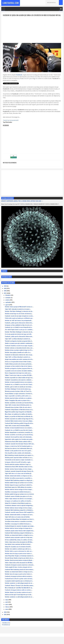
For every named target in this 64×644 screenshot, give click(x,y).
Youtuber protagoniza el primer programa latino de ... (19, 371)
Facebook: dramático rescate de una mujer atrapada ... (19, 349)
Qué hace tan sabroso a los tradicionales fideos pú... (19, 451)
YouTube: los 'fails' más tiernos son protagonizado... (19, 323)
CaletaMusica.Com (6, 626)
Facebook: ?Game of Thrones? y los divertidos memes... (19, 588)
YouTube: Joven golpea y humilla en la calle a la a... (18, 355)
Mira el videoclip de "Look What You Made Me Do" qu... (19, 591)
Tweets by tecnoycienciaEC (11, 123)
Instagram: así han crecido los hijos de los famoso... (19, 369)
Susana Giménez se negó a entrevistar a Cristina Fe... (19, 397)
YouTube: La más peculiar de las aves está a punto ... (19, 454)
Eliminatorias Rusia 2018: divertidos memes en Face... (19, 470)
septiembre (8, 305)
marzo (7, 607)
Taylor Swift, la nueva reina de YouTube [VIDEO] (17, 428)
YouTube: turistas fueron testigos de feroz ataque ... (19, 472)
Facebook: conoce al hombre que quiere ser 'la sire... (19, 499)
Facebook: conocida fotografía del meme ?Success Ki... (19, 474)
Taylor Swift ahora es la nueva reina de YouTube (17, 520)
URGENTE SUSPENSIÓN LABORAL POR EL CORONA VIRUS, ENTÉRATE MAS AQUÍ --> (22, 204)
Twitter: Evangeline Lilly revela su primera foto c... (18, 403)
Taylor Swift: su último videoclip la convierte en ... (18, 342)
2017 (5, 296)
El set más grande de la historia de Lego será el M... (19, 337)
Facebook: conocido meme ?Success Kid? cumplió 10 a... (20, 515)
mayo (7, 603)
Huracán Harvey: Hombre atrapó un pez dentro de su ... (19, 561)
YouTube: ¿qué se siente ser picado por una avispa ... (19, 390)
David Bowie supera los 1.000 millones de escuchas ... (19, 490)
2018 (5, 294)
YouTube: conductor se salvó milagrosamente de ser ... (19, 586)
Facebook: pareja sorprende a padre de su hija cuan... (19, 540)
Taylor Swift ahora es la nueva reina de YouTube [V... (18, 477)
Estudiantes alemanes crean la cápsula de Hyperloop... (19, 508)
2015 (5, 618)
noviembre (8, 301)
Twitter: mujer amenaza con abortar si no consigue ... (19, 502)
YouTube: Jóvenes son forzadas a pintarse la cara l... (19, 595)
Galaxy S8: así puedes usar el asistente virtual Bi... (18, 550)
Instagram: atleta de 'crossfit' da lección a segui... (18, 465)
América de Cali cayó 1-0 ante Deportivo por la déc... (19, 598)
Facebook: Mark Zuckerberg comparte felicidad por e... (19, 536)
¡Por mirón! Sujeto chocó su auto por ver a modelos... (19, 333)
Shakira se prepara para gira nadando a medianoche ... (19, 346)
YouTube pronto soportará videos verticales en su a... (19, 461)
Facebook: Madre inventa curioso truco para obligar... (19, 424)
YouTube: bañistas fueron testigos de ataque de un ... (19, 531)
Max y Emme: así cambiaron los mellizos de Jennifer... (19, 417)
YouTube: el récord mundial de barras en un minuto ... (19, 385)
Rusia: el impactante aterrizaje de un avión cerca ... (18, 376)
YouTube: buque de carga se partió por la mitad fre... (19, 488)
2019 (5, 291)
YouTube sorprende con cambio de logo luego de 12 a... (19, 422)
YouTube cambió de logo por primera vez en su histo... (19, 486)
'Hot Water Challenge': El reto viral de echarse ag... (18, 392)
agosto (7, 308)
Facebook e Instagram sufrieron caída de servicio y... (19, 579)
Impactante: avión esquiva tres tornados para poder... (19, 442)
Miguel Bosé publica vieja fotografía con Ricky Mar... (19, 415)
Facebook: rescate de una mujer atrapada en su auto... (19, 319)
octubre (8, 303)
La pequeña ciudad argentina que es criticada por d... (19, 584)
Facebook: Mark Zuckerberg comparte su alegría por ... (19, 483)
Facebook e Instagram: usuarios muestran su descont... (20, 568)
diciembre (8, 298)
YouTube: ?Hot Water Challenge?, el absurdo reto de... (19, 314)
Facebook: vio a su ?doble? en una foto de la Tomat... (19, 387)
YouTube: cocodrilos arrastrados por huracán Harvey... (19, 406)
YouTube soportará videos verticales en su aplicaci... (19, 401)
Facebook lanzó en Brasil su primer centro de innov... (19, 582)
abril (7, 605)
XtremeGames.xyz (6, 628)
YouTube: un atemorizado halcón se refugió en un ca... (19, 538)
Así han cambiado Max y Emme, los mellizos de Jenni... (19, 543)
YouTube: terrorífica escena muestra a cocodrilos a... (19, 481)
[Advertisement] (32, 31)
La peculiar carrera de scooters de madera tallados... (19, 374)
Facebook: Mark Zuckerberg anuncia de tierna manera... (19, 572)
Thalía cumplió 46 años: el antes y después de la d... (19, 570)
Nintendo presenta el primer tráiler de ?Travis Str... (18, 394)
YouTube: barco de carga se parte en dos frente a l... (19, 556)
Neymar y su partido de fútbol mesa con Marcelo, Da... (19, 419)
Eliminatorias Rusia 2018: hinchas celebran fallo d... (19, 445)
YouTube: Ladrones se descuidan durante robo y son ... (19, 351)
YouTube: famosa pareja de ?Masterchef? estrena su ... (19, 310)
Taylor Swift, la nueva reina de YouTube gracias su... (18, 408)
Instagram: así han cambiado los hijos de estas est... (19, 328)
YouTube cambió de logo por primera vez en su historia (19, 497)
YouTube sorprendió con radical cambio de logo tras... (19, 381)
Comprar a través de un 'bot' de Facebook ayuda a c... (19, 449)
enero (7, 612)
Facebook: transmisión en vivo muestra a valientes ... (19, 383)
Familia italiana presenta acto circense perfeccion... (19, 367)
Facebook (19, 78)
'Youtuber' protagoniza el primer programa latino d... (19, 344)
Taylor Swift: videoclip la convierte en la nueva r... (18, 312)
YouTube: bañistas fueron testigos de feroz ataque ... (19, 492)
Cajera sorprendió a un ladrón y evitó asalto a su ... (18, 399)
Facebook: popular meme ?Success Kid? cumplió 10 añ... (20, 534)
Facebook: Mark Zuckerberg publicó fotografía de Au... (19, 426)
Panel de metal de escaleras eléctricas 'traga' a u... (18, 467)
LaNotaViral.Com (11, 2)
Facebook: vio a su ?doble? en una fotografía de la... (19, 330)
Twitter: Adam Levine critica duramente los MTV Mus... (19, 545)
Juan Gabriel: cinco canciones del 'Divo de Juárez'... (18, 547)
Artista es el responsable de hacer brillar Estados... (19, 365)
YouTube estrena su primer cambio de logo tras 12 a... (19, 353)
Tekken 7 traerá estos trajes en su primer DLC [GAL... (19, 378)
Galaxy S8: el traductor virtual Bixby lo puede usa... (18, 506)
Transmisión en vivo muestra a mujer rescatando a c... (19, 463)
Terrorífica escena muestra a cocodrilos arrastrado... (19, 524)
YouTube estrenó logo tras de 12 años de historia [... (19, 317)
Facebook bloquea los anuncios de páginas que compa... (20, 529)
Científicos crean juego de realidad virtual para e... (18, 495)
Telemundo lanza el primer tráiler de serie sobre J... (18, 410)
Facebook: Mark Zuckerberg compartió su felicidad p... (19, 513)
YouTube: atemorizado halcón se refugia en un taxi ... (19, 479)
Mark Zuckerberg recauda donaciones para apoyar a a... (19, 458)
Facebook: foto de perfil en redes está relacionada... (19, 440)
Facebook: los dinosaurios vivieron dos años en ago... (19, 358)
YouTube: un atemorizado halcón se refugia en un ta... (19, 575)
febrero (7, 610)
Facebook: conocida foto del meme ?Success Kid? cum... (20, 447)
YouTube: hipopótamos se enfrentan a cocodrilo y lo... (19, 435)
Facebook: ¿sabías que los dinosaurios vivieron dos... (19, 326)
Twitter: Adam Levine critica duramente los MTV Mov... (19, 566)
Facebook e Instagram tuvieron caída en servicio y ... (19, 593)
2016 (5, 615)
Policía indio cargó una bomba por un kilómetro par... (19, 321)
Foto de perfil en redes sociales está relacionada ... (18, 456)
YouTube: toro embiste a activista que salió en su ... (18, 552)
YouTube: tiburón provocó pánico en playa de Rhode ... (19, 563)
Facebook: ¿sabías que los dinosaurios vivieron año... (19, 339)
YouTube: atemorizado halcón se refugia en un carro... (19, 518)
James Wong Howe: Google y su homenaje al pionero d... (19, 559)
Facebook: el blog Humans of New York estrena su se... (19, 412)
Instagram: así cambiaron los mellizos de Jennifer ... (19, 504)
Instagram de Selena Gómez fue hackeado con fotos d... (20, 522)
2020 (5, 289)
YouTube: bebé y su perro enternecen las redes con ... (19, 554)
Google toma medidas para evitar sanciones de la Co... (19, 362)
